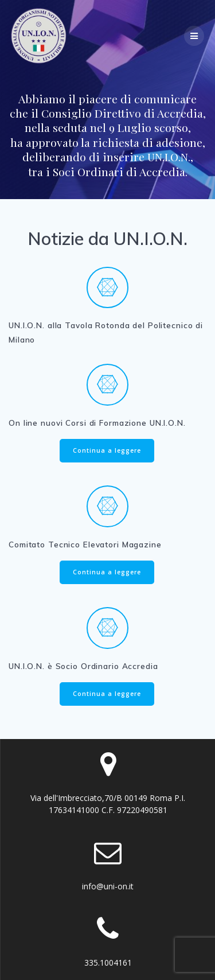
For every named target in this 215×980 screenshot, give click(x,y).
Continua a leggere (107, 450)
